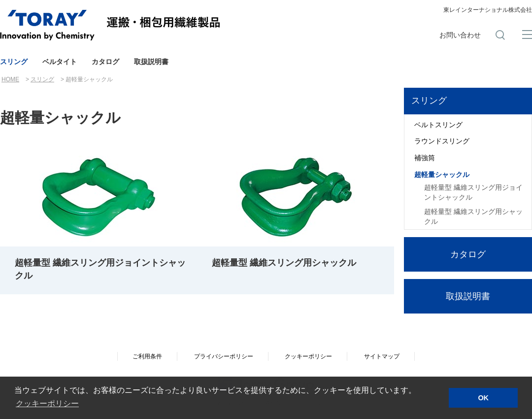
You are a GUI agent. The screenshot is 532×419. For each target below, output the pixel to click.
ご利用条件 (147, 356)
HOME (10, 79)
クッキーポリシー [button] (47, 403)
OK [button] (483, 398)
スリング (14, 62)
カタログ (105, 62)
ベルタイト (60, 62)
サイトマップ (382, 356)
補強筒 (425, 158)
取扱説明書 (151, 62)
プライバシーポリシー (224, 356)
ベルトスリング (438, 125)
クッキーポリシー (308, 356)
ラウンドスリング (442, 141)
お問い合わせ (460, 35)
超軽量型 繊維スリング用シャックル (473, 216)
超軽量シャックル (442, 175)
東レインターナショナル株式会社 (488, 10)
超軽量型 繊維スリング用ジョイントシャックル (473, 192)
